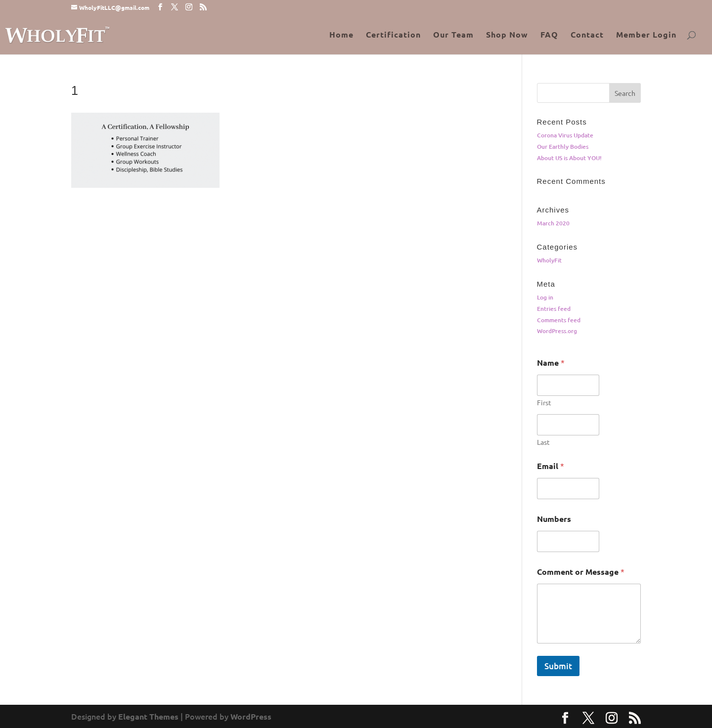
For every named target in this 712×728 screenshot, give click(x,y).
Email (551, 466)
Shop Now (507, 35)
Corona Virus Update (565, 135)
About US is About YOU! (569, 158)
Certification (393, 35)
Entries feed (554, 309)
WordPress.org (557, 331)
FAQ (549, 35)
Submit (558, 666)
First (544, 403)
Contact (587, 35)
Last (543, 442)
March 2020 (553, 223)
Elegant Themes (148, 716)
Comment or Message (581, 572)
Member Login (646, 35)
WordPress (251, 716)
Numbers (554, 519)
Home (341, 35)
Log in (545, 297)
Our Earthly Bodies (563, 147)
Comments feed (559, 320)
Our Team (453, 35)
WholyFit (549, 260)
